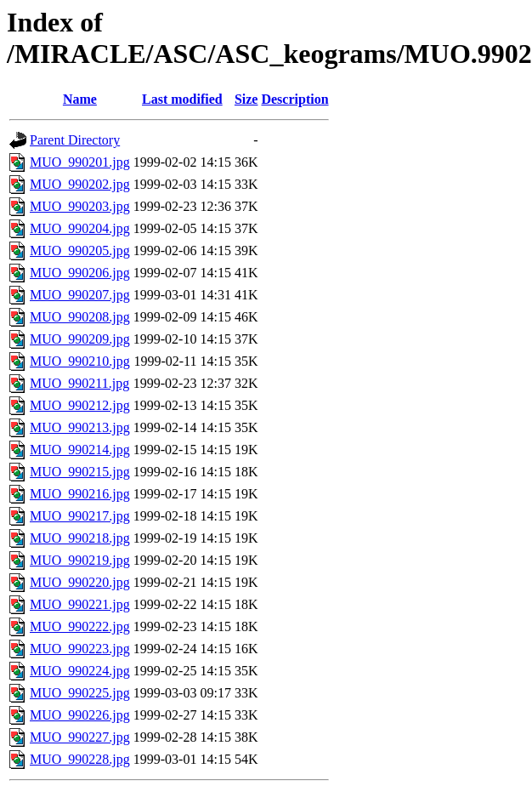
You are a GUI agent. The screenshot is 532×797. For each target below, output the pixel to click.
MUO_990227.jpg (80, 737)
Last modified (182, 99)
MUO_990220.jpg (80, 582)
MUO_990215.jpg (80, 472)
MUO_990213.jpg (80, 427)
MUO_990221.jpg (80, 604)
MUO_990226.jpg (80, 715)
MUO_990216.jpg (80, 494)
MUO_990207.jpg (80, 295)
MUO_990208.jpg (80, 317)
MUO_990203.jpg (80, 206)
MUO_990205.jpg (80, 250)
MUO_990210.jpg (80, 361)
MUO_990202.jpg (80, 184)
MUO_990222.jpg (80, 626)
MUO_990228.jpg (80, 759)
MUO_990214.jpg (80, 450)
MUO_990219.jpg (80, 560)
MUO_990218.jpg (80, 538)
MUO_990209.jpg (80, 339)
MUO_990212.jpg (80, 405)
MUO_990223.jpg (80, 649)
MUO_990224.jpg (80, 671)
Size (246, 99)
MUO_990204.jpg (80, 228)
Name (80, 99)
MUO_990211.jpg (79, 383)
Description (294, 99)
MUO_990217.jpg (80, 516)
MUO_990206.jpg (80, 273)
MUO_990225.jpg (80, 693)
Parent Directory (75, 140)
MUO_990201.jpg (80, 162)
